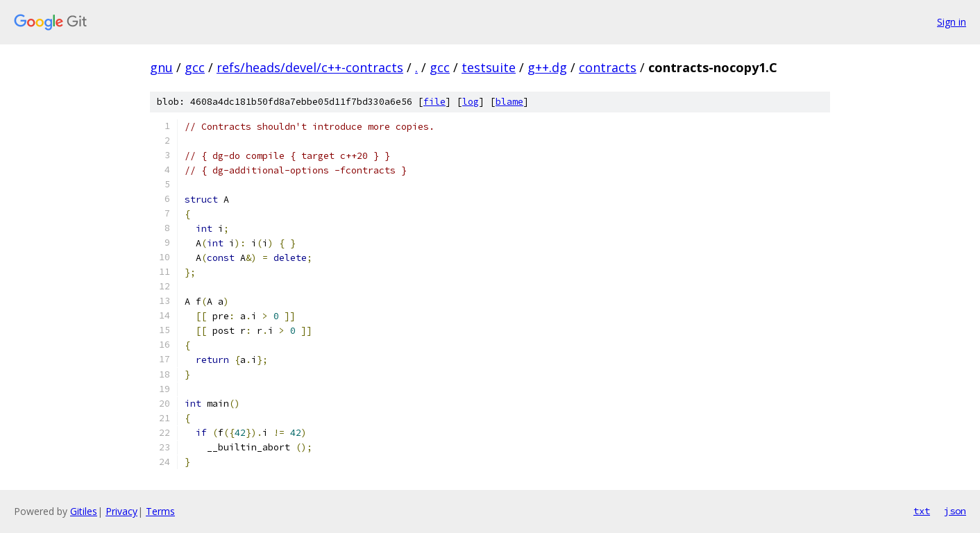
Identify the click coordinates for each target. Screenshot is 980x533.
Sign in (952, 22)
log (471, 102)
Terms (160, 511)
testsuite (489, 67)
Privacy (121, 511)
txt (922, 511)
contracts (608, 67)
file (434, 102)
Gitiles (84, 511)
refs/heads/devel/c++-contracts (310, 67)
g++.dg (547, 67)
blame (509, 102)
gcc (195, 67)
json (955, 511)
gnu (161, 67)
